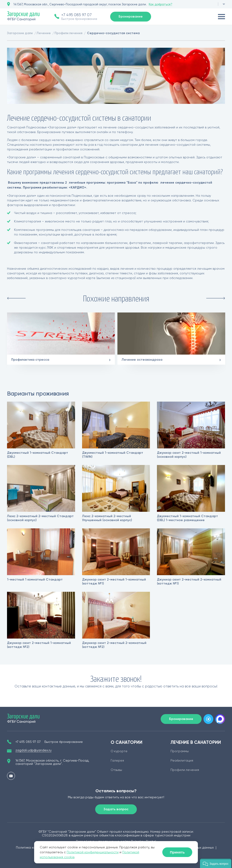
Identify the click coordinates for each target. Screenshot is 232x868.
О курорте (119, 751)
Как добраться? (161, 4)
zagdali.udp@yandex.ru (33, 750)
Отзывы (116, 770)
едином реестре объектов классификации (105, 835)
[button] (216, 863)
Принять (177, 852)
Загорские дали (20, 33)
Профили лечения (69, 33)
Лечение (44, 33)
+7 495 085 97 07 (76, 15)
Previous (16, 298)
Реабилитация (182, 761)
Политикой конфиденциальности (93, 852)
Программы (180, 751)
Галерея (117, 761)
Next (216, 298)
